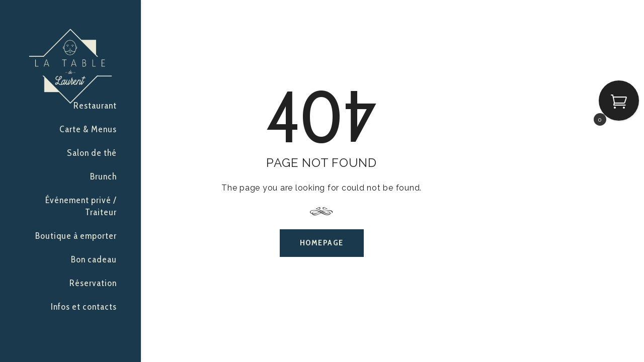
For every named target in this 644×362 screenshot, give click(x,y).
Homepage (322, 243)
